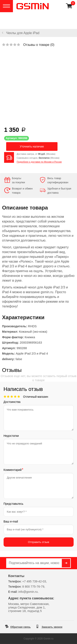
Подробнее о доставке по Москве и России (39, 162)
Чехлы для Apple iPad (23, 33)
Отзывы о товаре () (39, 45)
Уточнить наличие (32, 146)
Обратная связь (20, 627)
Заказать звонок (52, 627)
